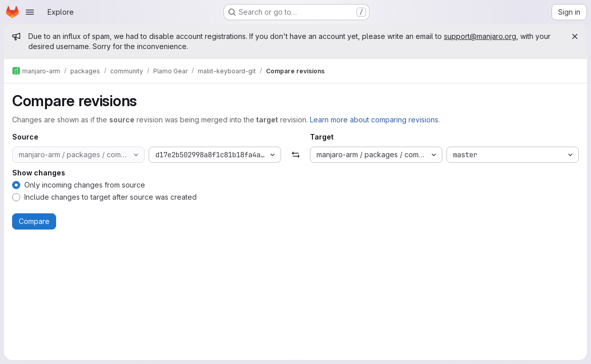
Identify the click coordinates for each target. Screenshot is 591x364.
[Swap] (295, 155)
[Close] (575, 36)
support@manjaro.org (480, 36)
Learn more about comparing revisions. (375, 120)
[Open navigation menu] (30, 12)
